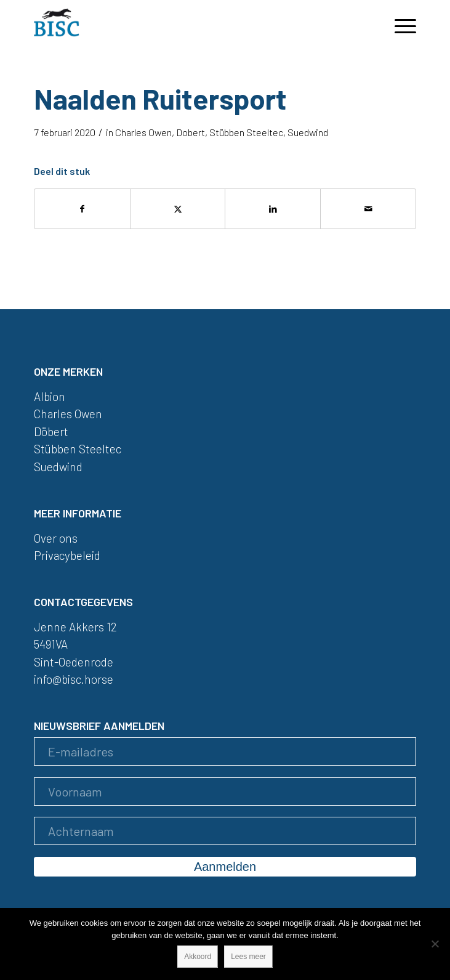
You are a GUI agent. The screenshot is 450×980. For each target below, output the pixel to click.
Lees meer (248, 957)
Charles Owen (143, 132)
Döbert (51, 431)
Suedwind (308, 132)
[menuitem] (399, 25)
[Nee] (435, 944)
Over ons (56, 538)
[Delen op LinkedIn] (273, 209)
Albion (50, 396)
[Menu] (399, 25)
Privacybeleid (67, 555)
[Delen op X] (178, 209)
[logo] (187, 25)
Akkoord (198, 957)
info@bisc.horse (74, 679)
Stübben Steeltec (246, 132)
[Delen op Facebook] (82, 209)
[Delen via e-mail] (368, 209)
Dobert (191, 132)
